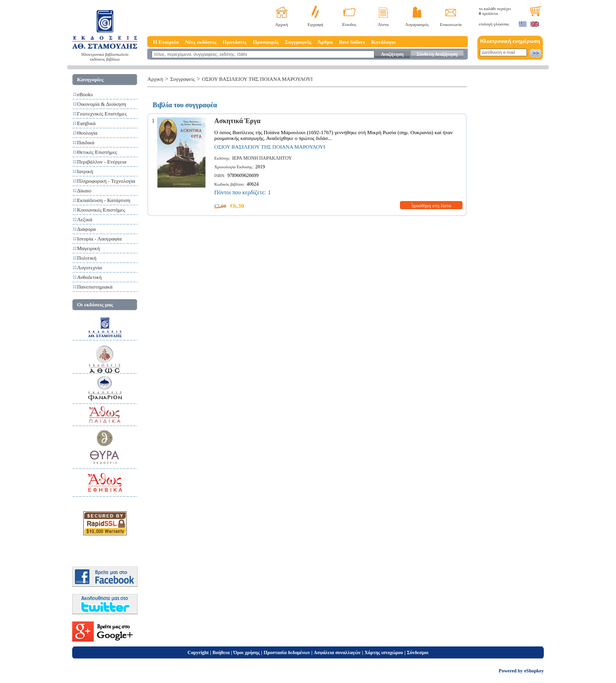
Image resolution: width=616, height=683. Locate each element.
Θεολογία (87, 133)
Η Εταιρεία (166, 42)
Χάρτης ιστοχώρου (384, 652)
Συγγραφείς (298, 42)
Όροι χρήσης (247, 652)
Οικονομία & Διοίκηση (102, 104)
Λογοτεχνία (89, 267)
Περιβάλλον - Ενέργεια (102, 162)
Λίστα (383, 25)
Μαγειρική (89, 248)
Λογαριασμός (417, 25)
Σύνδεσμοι (417, 652)
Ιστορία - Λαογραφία (99, 239)
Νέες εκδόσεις (200, 42)
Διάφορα (86, 229)
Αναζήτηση (392, 54)
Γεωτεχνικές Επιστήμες (102, 114)
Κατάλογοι (384, 42)
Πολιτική (87, 258)
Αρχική (282, 25)
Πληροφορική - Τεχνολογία (106, 181)
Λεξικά (85, 219)
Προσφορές (266, 42)
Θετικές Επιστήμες (97, 152)
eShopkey (534, 671)
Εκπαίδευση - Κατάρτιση (104, 200)
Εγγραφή (315, 25)
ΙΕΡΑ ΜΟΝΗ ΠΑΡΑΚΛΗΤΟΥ (262, 158)
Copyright (198, 652)
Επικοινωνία (451, 25)
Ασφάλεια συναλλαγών (337, 652)
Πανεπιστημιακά (95, 287)
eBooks (85, 94)
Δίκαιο (84, 190)
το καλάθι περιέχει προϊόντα (495, 11)
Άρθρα (325, 42)
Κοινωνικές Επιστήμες (101, 210)
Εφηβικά (86, 123)
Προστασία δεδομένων (287, 652)
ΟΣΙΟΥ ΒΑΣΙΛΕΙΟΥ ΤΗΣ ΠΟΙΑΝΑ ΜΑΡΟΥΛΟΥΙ (257, 79)
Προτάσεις (235, 42)
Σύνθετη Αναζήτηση (437, 54)
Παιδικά (86, 142)
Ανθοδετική (89, 277)
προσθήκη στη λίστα (431, 206)
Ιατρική (85, 171)
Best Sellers (352, 42)
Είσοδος (349, 25)
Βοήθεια (221, 652)
